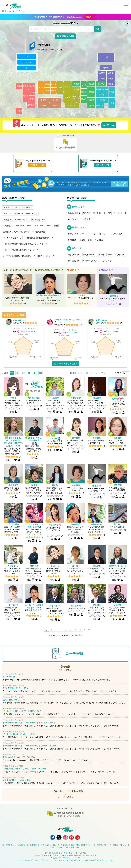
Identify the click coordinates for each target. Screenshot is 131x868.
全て (27, 56)
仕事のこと (77, 207)
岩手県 (111, 73)
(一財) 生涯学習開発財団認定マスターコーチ (20, 250)
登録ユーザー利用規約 (83, 860)
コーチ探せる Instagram (65, 837)
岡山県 (54, 91)
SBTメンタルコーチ (46, 256)
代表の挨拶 (21, 845)
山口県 (41, 88)
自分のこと (77, 248)
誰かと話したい (74, 261)
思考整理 (87, 213)
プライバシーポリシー (49, 860)
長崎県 (19, 86)
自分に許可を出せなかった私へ (15, 688)
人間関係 (101, 255)
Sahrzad (67, 858)
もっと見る (86, 219)
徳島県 (55, 106)
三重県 (78, 97)
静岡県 (91, 106)
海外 (27, 68)
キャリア (107, 213)
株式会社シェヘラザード (61, 853)
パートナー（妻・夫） (97, 234)
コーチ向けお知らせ (45, 845)
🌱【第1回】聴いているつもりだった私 (19, 734)
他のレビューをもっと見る (65, 364)
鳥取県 (54, 84)
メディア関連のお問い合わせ (29, 860)
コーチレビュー (122, 845)
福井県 (76, 84)
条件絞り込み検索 (67, 36)
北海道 (106, 57)
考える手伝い (89, 255)
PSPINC (77, 858)
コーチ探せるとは (9, 845)
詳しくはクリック (75, 17)
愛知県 (84, 99)
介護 (90, 240)
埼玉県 (102, 95)
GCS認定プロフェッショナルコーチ (17, 226)
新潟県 (101, 84)
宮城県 (111, 79)
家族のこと (77, 227)
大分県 (32, 92)
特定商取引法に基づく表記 (103, 860)
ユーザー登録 (109, 125)
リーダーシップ (120, 213)
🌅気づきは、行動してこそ (14, 700)
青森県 (106, 68)
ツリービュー (108, 373)
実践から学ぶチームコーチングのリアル (19, 757)
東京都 (102, 100)
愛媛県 (43, 100)
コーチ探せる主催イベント (82, 845)
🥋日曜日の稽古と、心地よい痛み (16, 780)
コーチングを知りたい (116, 255)
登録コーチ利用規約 (66, 860)
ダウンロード (36, 165)
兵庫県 (60, 88)
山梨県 (91, 100)
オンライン (27, 62)
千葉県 (112, 103)
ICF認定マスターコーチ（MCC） (16, 220)
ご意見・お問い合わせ (72, 847)
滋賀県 (76, 89)
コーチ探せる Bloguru (78, 837)
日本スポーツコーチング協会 (46, 226)
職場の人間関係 (74, 213)
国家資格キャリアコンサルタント (16, 232)
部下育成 (97, 213)
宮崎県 (32, 99)
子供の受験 (72, 240)
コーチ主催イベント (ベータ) (104, 845)
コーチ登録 (74, 654)
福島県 (111, 84)
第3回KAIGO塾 (9, 677)
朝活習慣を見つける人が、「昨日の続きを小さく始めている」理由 (30, 746)
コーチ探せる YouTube (71, 837)
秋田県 (102, 73)
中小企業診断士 (39, 232)
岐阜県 (84, 92)
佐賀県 (26, 86)
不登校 (82, 240)
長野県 (91, 92)
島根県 (47, 84)
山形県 (102, 79)
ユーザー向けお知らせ (62, 845)
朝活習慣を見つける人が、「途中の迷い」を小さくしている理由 (29, 723)
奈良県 (74, 97)
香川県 (55, 100)
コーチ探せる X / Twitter (59, 837)
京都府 (68, 87)
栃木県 (105, 89)
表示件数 (118, 373)
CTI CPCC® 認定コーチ (12, 238)
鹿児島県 (31, 105)
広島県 (47, 91)
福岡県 (32, 86)
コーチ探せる (13, 5)
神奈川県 (100, 106)
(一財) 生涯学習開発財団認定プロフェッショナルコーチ (25, 244)
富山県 (91, 84)
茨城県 (112, 92)
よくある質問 (32, 845)
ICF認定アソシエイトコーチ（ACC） (18, 207)
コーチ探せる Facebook (53, 837)
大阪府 (68, 97)
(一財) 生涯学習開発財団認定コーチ (39, 238)
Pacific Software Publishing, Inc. (73, 855)
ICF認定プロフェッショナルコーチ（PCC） (20, 213)
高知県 (43, 106)
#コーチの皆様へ (65, 797)
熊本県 (26, 96)
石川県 (84, 85)
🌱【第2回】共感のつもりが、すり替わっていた (22, 711)
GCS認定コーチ (39, 220)
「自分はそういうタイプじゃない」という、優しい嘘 (24, 769)
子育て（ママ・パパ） (77, 234)
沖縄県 (19, 111)
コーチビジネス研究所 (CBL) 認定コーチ (19, 256)
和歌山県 (72, 106)
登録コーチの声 (56, 847)
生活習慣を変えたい (91, 261)
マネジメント (73, 219)
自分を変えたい (74, 255)
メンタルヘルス (116, 234)
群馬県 (99, 89)
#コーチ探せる (66, 670)
